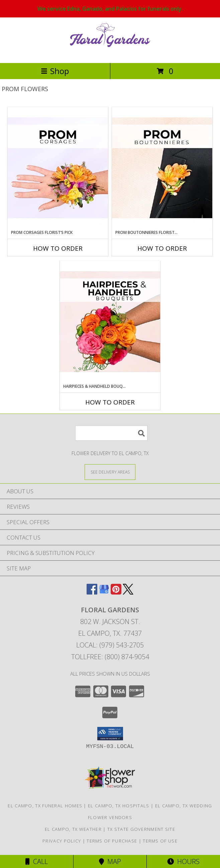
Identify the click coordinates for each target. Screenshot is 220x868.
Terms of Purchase (112, 841)
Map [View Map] (110, 861)
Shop (55, 71)
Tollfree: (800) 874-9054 (110, 657)
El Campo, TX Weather (73, 829)
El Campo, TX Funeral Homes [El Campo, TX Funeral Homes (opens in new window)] (45, 806)
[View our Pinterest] (116, 592)
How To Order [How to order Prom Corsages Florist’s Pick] (58, 248)
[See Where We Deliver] (110, 472)
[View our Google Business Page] (104, 592)
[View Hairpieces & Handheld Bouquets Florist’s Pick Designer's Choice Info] (110, 322)
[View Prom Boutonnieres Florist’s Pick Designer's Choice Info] (162, 168)
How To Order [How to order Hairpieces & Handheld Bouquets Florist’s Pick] (110, 402)
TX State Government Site (141, 829)
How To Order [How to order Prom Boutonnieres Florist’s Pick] (162, 248)
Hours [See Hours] (183, 861)
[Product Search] (111, 433)
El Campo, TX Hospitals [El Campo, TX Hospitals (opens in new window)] (119, 806)
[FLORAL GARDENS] (110, 53)
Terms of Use (160, 841)
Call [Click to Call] (37, 861)
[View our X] (128, 592)
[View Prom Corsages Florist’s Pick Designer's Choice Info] (58, 168)
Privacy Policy (62, 841)
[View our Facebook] (92, 592)
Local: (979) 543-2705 (110, 645)
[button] (110, 734)
